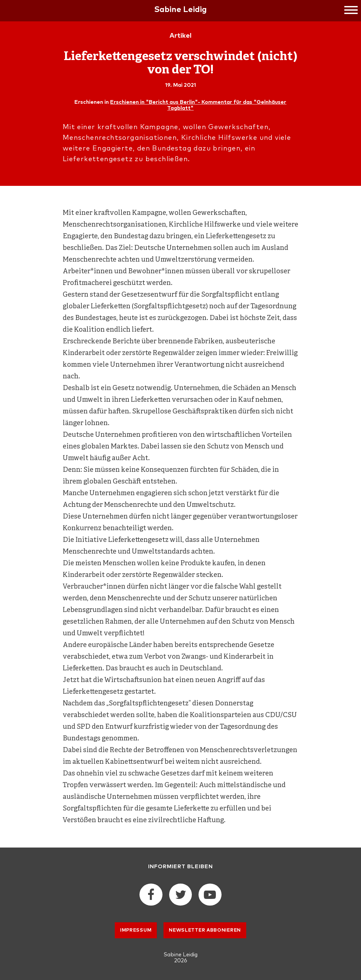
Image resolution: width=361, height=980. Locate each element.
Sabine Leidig (180, 10)
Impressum (136, 930)
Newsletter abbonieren (205, 930)
